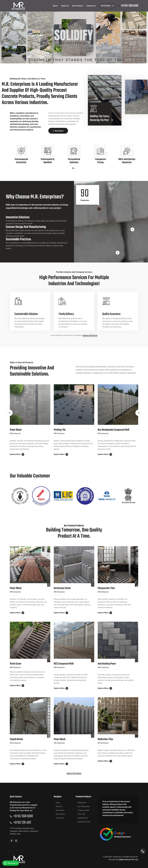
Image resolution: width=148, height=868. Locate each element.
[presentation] (9, 413)
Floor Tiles (81, 814)
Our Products (60, 814)
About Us (59, 806)
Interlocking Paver (107, 664)
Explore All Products (74, 773)
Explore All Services (90, 335)
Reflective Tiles (105, 739)
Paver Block (16, 430)
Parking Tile (60, 430)
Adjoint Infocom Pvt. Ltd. (128, 860)
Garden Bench (83, 818)
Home (58, 803)
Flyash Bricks (16, 739)
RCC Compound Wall (64, 664)
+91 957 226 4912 (22, 823)
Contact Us (60, 818)
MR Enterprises (15, 433)
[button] (73, 168)
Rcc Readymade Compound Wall (113, 430)
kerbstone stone (62, 588)
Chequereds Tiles (106, 588)
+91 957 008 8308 (129, 6)
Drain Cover (16, 664)
